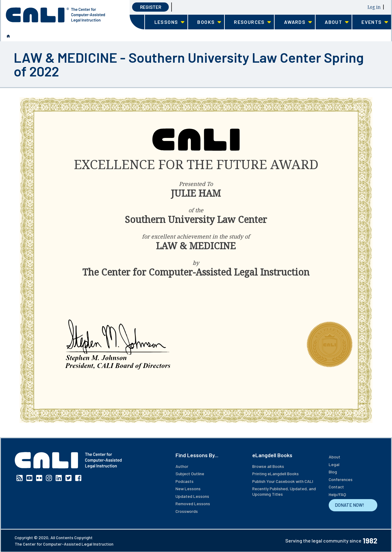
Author (182, 466)
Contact (336, 487)
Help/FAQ (337, 494)
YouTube (29, 478)
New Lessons (188, 489)
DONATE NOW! (349, 505)
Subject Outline (190, 474)
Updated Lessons (192, 496)
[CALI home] (55, 15)
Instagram (49, 478)
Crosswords (187, 511)
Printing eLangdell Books (276, 474)
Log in (374, 7)
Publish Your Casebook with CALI (283, 481)
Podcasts (185, 481)
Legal (334, 464)
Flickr (39, 478)
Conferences (341, 479)
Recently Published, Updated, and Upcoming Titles (284, 491)
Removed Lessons (193, 504)
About (335, 457)
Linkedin (59, 478)
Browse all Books (268, 466)
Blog (333, 472)
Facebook (78, 478)
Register (151, 7)
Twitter (68, 478)
